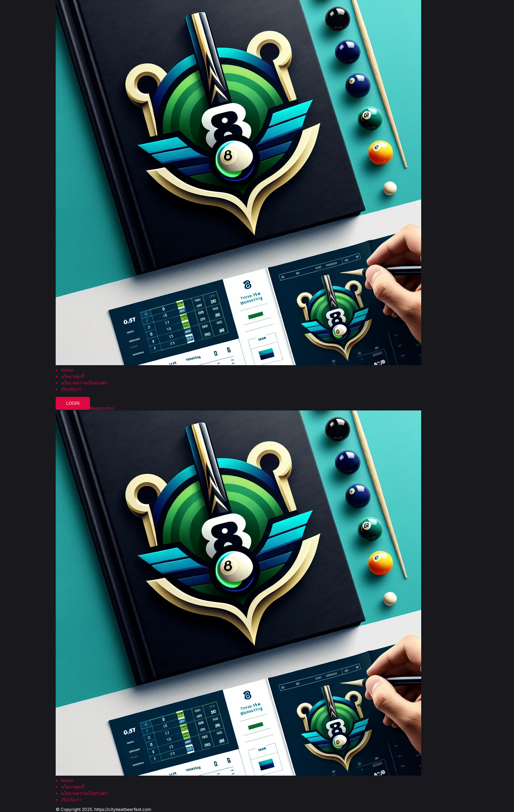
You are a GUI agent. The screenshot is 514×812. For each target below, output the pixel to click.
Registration (102, 408)
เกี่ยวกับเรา (71, 389)
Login (73, 403)
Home (67, 370)
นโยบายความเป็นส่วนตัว (84, 383)
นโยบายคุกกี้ (73, 377)
